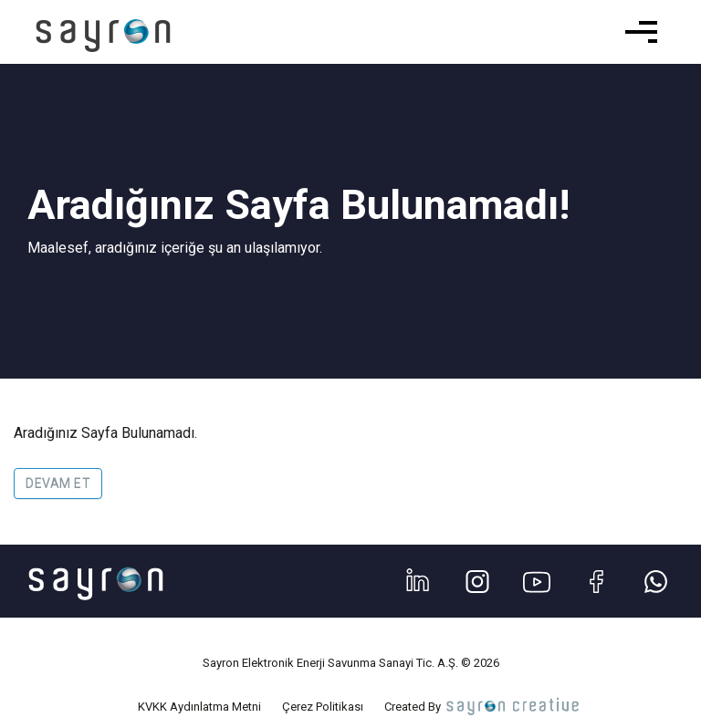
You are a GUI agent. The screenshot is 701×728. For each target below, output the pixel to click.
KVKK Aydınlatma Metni (199, 707)
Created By (483, 707)
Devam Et (58, 484)
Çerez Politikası (323, 707)
